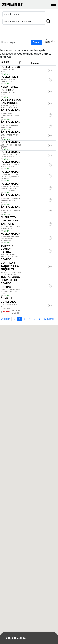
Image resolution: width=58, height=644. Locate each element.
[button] (51, 41)
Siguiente (49, 319)
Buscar (37, 42)
